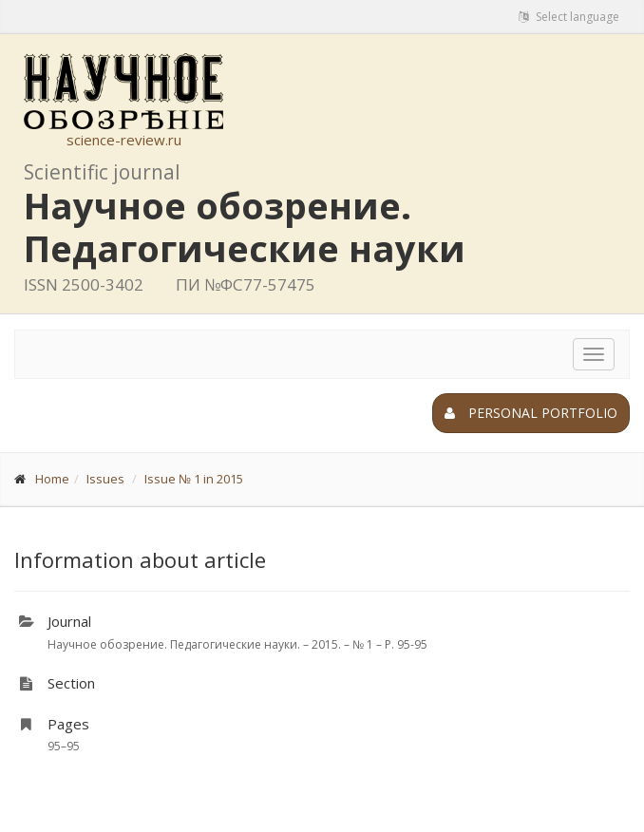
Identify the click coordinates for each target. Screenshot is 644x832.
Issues (105, 479)
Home (52, 479)
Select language (569, 17)
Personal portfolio (531, 413)
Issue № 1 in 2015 (194, 479)
